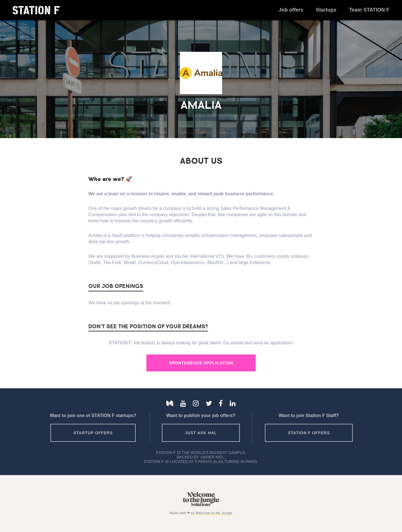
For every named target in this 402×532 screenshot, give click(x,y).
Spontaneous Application (201, 363)
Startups (326, 10)
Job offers (291, 10)
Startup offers (93, 433)
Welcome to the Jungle (214, 513)
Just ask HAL (201, 433)
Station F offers (309, 433)
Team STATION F (369, 10)
